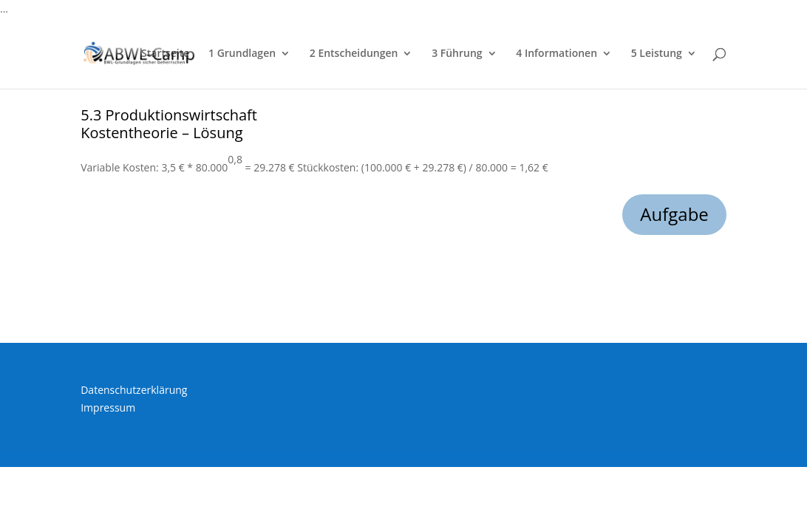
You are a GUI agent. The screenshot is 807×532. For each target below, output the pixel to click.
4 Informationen (556, 54)
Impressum (108, 407)
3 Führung (457, 54)
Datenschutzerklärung (134, 390)
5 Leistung (657, 54)
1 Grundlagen (242, 54)
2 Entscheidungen (354, 54)
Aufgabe (674, 214)
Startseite (165, 54)
